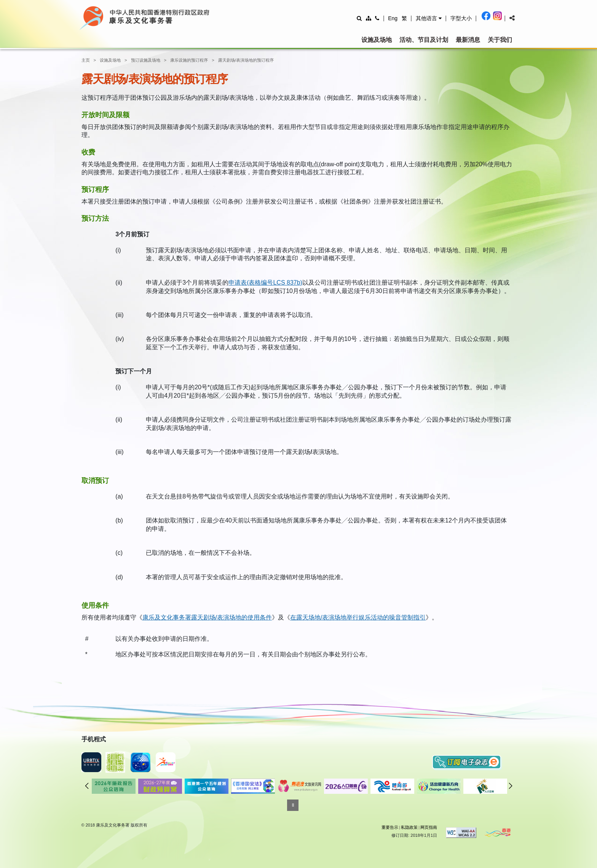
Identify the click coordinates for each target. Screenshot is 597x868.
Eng (393, 18)
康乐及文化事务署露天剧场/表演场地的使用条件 (207, 617)
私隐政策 (409, 827)
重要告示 (390, 827)
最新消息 (468, 40)
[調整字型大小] (461, 18)
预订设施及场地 (146, 60)
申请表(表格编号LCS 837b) (265, 283)
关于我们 (500, 40)
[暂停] (293, 805)
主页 (86, 60)
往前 (87, 786)
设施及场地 (377, 40)
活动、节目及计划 (424, 40)
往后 (511, 786)
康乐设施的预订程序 (189, 60)
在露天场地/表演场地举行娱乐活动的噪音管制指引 (358, 617)
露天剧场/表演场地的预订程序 (246, 60)
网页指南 (429, 827)
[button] (429, 18)
